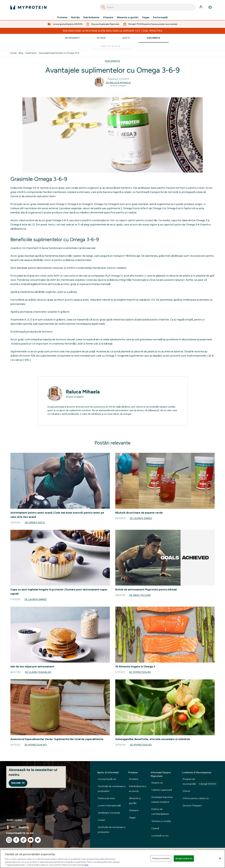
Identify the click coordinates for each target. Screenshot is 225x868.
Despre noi (157, 783)
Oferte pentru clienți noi (196, 798)
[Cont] (201, 7)
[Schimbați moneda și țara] (45, 827)
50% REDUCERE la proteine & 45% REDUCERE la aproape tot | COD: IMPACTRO (113, 31)
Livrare (101, 820)
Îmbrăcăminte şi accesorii (138, 789)
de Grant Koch (35, 522)
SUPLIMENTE (113, 61)
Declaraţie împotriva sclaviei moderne (162, 800)
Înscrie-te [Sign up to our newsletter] (18, 783)
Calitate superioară (162, 790)
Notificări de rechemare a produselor (112, 789)
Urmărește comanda (109, 813)
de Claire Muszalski (38, 672)
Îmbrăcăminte (91, 17)
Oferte (186, 791)
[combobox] (147, 7)
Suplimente (154, 38)
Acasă (13, 53)
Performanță (160, 17)
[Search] (103, 7)
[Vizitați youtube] (31, 840)
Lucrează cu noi (160, 836)
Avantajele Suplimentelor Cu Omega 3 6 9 (59, 53)
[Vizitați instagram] (9, 840)
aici (87, 865)
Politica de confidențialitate (160, 812)
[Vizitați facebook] (16, 840)
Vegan (146, 17)
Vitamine (108, 17)
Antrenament (72, 38)
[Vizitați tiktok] (23, 840)
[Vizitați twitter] (38, 840)
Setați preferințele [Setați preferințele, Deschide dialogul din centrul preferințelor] (161, 858)
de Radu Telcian (140, 595)
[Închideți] (220, 858)
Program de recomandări (200, 782)
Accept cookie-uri (184, 858)
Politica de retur (106, 798)
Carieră (155, 828)
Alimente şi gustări (128, 17)
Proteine (62, 17)
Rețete (126, 38)
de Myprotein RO (140, 672)
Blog (21, 53)
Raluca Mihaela (83, 392)
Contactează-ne (107, 779)
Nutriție (75, 17)
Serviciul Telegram (192, 806)
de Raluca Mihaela (118, 83)
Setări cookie (14, 820)
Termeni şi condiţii (161, 821)
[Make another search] (112, 46)
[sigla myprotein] (28, 7)
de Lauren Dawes (141, 518)
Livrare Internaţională (109, 806)
